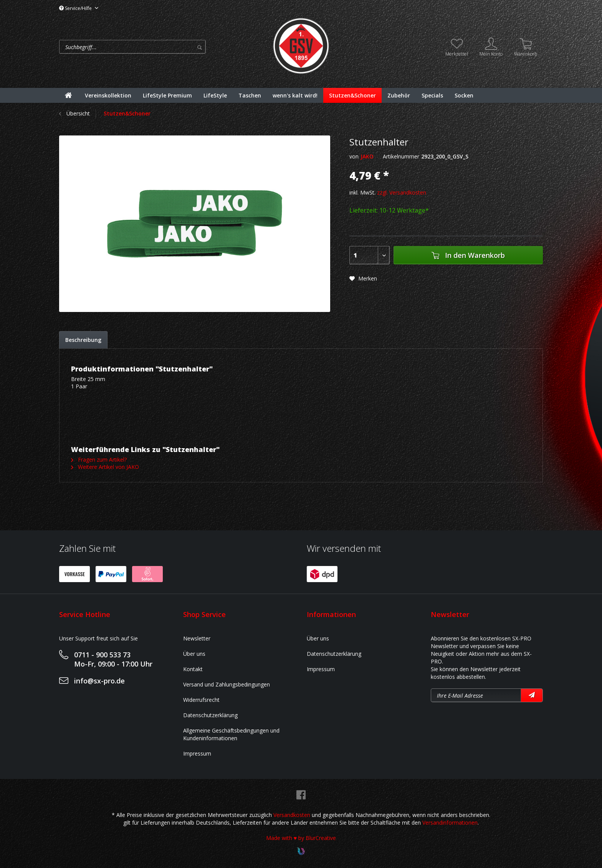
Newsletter (197, 638)
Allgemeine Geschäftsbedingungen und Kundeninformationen (231, 734)
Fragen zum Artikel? (99, 460)
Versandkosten (292, 815)
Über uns (194, 654)
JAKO (367, 156)
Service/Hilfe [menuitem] (76, 8)
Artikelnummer (401, 156)
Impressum (197, 753)
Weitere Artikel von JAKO (105, 467)
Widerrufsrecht (201, 700)
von (354, 156)
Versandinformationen (450, 823)
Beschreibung (83, 340)
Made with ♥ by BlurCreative (301, 838)
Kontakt (193, 669)
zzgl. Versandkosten (402, 192)
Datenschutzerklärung (210, 715)
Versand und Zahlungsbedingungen (227, 684)
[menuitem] (164, 47)
